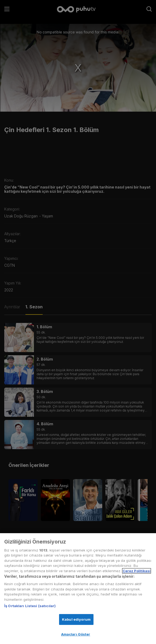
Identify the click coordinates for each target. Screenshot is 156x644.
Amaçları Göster (76, 634)
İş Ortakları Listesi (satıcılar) (30, 606)
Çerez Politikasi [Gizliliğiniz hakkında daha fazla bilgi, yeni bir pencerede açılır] (137, 571)
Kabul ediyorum (76, 619)
